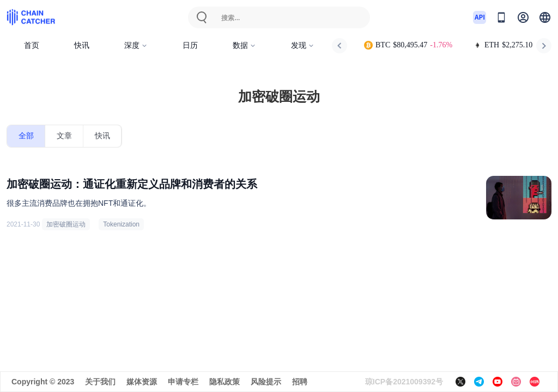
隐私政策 (225, 382)
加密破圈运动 (66, 224)
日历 (190, 45)
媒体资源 (142, 382)
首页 (32, 45)
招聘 (300, 382)
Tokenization (121, 224)
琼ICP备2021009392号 (404, 382)
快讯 (82, 45)
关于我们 (100, 382)
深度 (136, 45)
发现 (303, 45)
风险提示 (266, 382)
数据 (244, 45)
